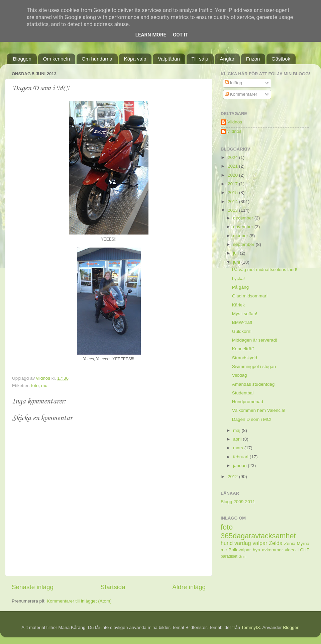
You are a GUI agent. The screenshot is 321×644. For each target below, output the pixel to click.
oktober (241, 236)
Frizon (253, 59)
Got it (181, 35)
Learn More (151, 35)
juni (237, 262)
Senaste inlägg (33, 587)
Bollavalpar (240, 550)
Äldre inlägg (189, 587)
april (238, 439)
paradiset (229, 556)
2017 (233, 184)
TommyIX (251, 627)
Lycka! (239, 279)
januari (240, 466)
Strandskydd (245, 358)
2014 (233, 202)
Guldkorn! (242, 331)
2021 (233, 166)
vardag (243, 543)
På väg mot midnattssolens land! (265, 269)
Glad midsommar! (250, 296)
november (244, 227)
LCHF (303, 550)
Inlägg (234, 83)
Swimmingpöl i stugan (254, 366)
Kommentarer (241, 94)
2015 (233, 193)
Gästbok (281, 59)
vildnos (234, 131)
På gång (240, 287)
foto (35, 386)
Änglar (227, 59)
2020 (233, 175)
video (290, 550)
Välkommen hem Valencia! (259, 410)
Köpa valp (135, 59)
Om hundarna (97, 59)
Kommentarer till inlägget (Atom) (79, 601)
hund (227, 543)
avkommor (272, 550)
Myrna (303, 543)
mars (239, 448)
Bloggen (22, 59)
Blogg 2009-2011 (238, 502)
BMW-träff (242, 322)
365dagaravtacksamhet (258, 536)
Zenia (290, 543)
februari (241, 457)
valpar (260, 543)
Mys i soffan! (245, 314)
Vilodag (240, 375)
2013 (233, 210)
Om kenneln (57, 59)
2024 (233, 157)
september (244, 244)
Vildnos (235, 122)
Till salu (200, 59)
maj (237, 430)
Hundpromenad (248, 402)
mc (44, 386)
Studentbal (243, 393)
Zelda (276, 543)
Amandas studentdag (253, 384)
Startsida (113, 587)
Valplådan (169, 59)
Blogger (291, 627)
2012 (233, 477)
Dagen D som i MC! (252, 419)
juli (236, 253)
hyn (256, 550)
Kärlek (238, 305)
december (244, 218)
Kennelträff (243, 349)
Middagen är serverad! (255, 340)
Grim (242, 556)
